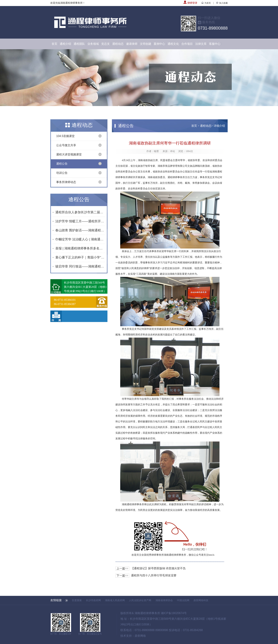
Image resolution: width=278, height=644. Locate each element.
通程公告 (62, 164)
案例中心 (159, 44)
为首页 (206, 3)
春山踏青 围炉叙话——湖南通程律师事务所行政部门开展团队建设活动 (80, 230)
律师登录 (190, 3)
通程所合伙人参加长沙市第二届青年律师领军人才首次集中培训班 (80, 212)
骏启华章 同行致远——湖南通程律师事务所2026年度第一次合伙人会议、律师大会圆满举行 (80, 266)
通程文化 (173, 44)
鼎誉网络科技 (201, 600)
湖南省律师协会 (164, 600)
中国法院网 (183, 600)
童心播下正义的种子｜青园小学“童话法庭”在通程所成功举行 (80, 257)
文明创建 (146, 44)
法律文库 (201, 44)
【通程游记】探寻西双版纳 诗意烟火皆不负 (158, 568)
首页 (54, 44)
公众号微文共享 (66, 145)
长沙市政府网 (93, 600)
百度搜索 (77, 600)
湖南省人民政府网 (115, 600)
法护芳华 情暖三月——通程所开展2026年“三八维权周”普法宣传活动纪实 (80, 221)
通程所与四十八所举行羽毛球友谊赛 (154, 575)
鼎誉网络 (140, 636)
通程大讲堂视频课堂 (69, 154)
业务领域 (93, 44)
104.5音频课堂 (65, 136)
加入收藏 (222, 3)
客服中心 (215, 44)
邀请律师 (132, 44)
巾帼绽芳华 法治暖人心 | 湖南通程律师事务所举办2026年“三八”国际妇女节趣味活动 (80, 239)
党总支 (105, 44)
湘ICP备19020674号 (174, 613)
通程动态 (118, 44)
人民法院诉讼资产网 (140, 600)
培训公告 (62, 173)
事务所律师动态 (66, 182)
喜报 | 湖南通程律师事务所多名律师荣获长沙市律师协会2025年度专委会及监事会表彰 (80, 248)
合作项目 (187, 44)
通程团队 (79, 44)
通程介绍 (65, 44)
